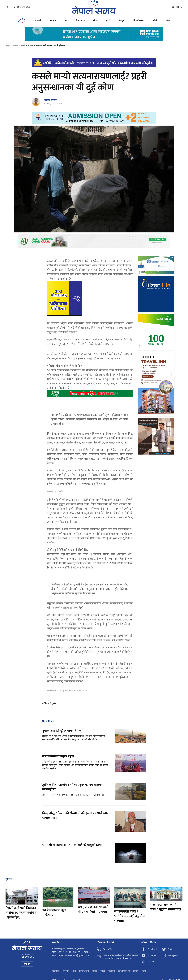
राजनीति (38, 21)
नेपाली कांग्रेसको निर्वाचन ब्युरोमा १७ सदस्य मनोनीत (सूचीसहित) (21, 913)
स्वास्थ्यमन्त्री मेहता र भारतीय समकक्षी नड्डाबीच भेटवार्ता (129, 916)
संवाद (96, 21)
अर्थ (66, 21)
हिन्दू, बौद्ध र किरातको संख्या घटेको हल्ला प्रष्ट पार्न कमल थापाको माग (76, 816)
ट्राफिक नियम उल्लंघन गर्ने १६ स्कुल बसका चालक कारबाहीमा (72, 787)
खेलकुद (122, 21)
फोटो (108, 21)
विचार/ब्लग (80, 21)
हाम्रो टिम (27, 964)
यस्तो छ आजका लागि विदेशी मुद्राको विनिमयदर (166, 907)
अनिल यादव (50, 100)
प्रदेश (168, 21)
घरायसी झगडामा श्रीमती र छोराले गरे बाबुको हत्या (72, 845)
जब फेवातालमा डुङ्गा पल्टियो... (54, 913)
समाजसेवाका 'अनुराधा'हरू (58, 756)
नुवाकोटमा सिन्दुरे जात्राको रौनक (62, 731)
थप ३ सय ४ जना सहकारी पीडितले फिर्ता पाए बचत (93, 909)
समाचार (53, 21)
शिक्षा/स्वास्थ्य (139, 21)
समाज (15, 45)
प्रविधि (155, 21)
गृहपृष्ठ (8, 45)
